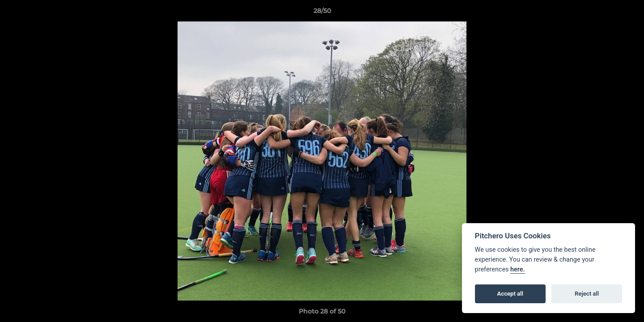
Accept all (510, 294)
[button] (628, 13)
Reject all (587, 294)
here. (518, 269)
